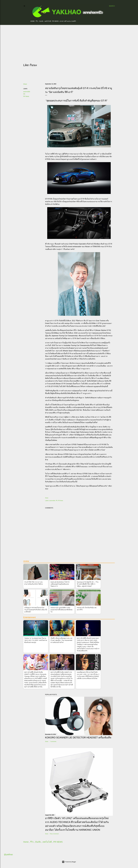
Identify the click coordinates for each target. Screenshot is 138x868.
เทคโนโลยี (48, 21)
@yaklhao (8, 854)
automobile (27, 92)
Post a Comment (54, 834)
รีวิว (37, 21)
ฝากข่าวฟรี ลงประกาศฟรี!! (68, 21)
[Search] (112, 6)
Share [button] (25, 84)
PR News (26, 96)
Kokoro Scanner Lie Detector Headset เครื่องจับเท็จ (78, 738)
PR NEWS (55, 21)
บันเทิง (41, 21)
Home (33, 21)
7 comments (53, 742)
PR (24, 94)
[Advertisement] (69, 44)
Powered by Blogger (69, 862)
